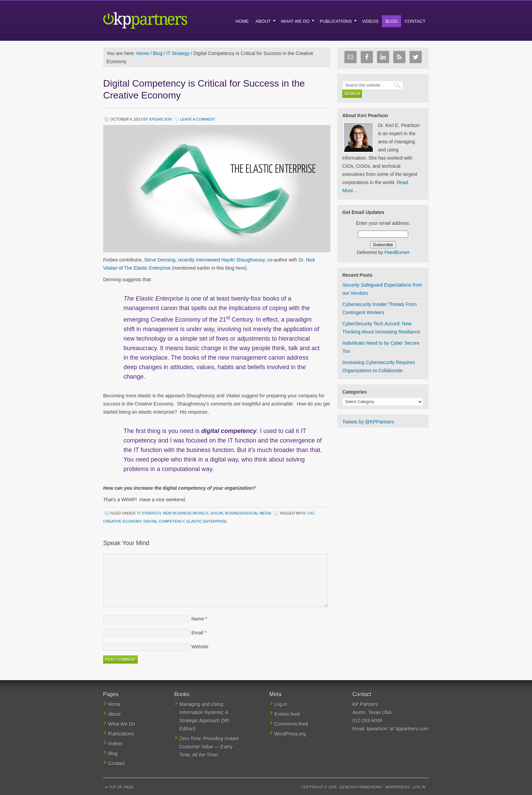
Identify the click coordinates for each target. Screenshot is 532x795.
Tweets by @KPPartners (368, 422)
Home (115, 704)
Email (197, 633)
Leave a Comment (198, 119)
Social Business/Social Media (241, 513)
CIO (311, 513)
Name (198, 619)
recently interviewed (199, 260)
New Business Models (186, 513)
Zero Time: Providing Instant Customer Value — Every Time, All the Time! (209, 747)
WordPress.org (290, 734)
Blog (113, 754)
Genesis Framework (361, 787)
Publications (121, 734)
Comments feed (291, 724)
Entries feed (287, 714)
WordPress (397, 787)
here (240, 268)
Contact (116, 763)
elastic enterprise (207, 521)
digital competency (164, 521)
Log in (281, 704)
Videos (116, 744)
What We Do (122, 724)
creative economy (122, 521)
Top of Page (121, 787)
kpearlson (161, 119)
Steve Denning (160, 260)
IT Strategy (149, 513)
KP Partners (161, 20)
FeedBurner (397, 252)
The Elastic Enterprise (147, 268)
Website (200, 647)
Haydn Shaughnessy (243, 260)
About (115, 714)
